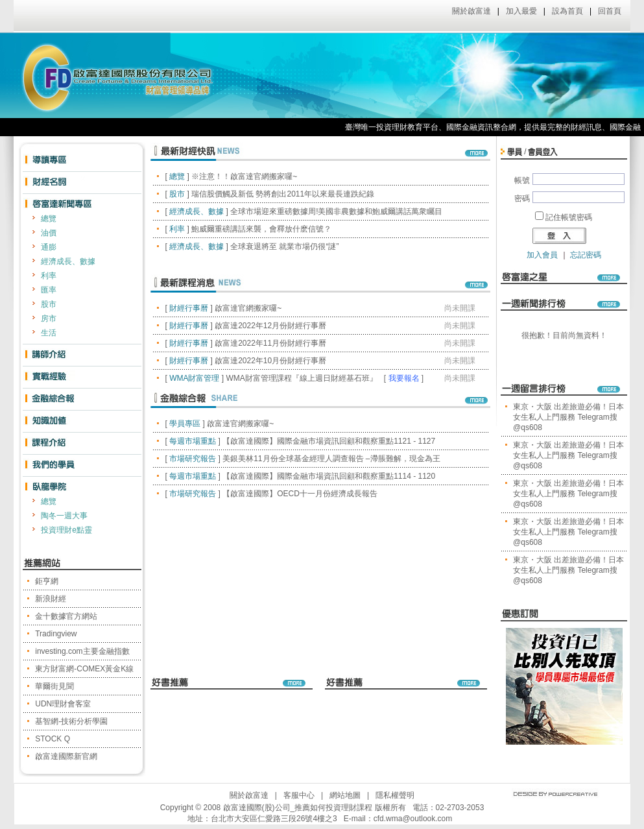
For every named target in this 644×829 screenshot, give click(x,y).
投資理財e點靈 (66, 530)
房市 (49, 318)
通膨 (49, 247)
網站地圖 (345, 795)
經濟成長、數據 (68, 261)
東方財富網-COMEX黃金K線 (84, 669)
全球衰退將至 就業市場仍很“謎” (284, 246)
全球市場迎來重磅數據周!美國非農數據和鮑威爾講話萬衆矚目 (336, 211)
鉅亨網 (47, 581)
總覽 (49, 219)
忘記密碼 (586, 255)
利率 (49, 276)
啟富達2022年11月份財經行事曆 (270, 343)
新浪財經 (51, 599)
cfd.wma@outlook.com (413, 819)
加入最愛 (521, 11)
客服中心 (299, 795)
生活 (49, 333)
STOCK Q (53, 739)
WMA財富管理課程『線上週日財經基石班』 (301, 378)
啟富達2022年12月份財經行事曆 (270, 326)
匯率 (49, 290)
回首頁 (610, 11)
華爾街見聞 (54, 686)
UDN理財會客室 (63, 704)
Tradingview (56, 634)
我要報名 (404, 378)
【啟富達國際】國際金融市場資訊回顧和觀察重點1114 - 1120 (329, 476)
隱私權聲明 (395, 795)
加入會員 (542, 255)
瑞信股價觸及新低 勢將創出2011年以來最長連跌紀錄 (283, 194)
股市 (49, 304)
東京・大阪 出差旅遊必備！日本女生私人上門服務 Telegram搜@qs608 (568, 417)
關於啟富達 (471, 11)
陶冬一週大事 (64, 516)
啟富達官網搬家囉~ (248, 308)
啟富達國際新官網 (66, 756)
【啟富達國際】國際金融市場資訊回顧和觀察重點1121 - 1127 (329, 441)
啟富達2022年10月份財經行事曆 (270, 361)
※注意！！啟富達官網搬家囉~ (244, 176)
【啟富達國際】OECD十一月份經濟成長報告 (300, 494)
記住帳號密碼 (569, 217)
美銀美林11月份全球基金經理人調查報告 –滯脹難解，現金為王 (331, 459)
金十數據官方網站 (66, 616)
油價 (49, 233)
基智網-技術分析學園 (71, 721)
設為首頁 (567, 11)
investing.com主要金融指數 (82, 651)
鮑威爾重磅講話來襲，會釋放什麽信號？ (261, 229)
